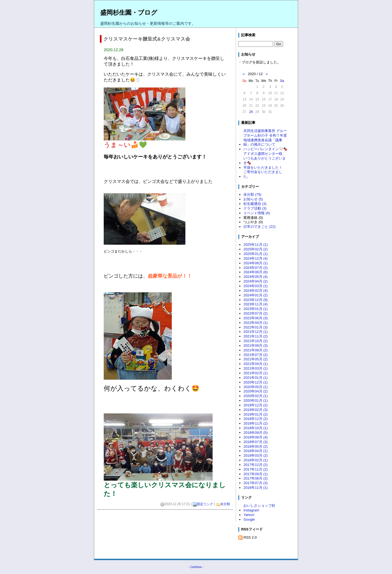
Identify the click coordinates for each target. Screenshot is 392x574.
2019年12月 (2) (255, 405)
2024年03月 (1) (255, 286)
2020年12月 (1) (255, 382)
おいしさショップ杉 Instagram (261, 508)
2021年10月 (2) (255, 341)
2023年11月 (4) (255, 304)
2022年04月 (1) (255, 323)
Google (249, 519)
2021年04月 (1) (255, 364)
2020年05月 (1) (255, 387)
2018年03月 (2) (255, 455)
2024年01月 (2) (255, 295)
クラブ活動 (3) (255, 208)
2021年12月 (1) (255, 332)
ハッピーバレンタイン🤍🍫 (265, 149)
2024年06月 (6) (255, 272)
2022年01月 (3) (255, 327)
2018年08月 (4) (255, 437)
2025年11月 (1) (255, 245)
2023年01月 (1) (255, 309)
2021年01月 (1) (255, 378)
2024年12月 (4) (255, 258)
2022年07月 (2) (255, 313)
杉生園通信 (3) (255, 204)
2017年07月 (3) (255, 483)
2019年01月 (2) (255, 414)
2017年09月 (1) (255, 474)
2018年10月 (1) (255, 428)
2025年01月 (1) (255, 254)
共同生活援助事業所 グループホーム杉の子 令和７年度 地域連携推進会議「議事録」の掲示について (265, 138)
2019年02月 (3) (255, 410)
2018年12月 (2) (255, 419)
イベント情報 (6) (257, 213)
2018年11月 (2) (255, 423)
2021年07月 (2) (255, 355)
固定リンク (205, 504)
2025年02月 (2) (255, 249)
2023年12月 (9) (255, 300)
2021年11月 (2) (255, 336)
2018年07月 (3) (255, 442)
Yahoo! (249, 515)
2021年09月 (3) (255, 346)
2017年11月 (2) (255, 469)
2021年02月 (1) (255, 373)
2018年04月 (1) (255, 451)
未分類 (225, 504)
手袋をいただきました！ (263, 168)
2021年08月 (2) (255, 350)
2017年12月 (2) (255, 465)
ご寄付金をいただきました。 (263, 174)
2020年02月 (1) (255, 396)
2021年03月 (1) (255, 368)
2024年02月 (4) (255, 291)
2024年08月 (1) (255, 263)
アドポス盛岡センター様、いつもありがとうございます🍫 (265, 158)
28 (251, 112)
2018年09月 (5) (255, 433)
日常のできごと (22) (259, 227)
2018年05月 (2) (255, 446)
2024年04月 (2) (255, 281)
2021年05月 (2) (255, 359)
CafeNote (196, 567)
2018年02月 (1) (255, 460)
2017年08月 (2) (255, 478)
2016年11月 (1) (255, 488)
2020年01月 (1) (255, 400)
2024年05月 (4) (255, 277)
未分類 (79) (252, 194)
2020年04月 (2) (255, 391)
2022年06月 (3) (255, 318)
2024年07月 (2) (255, 268)
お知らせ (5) (253, 199)
